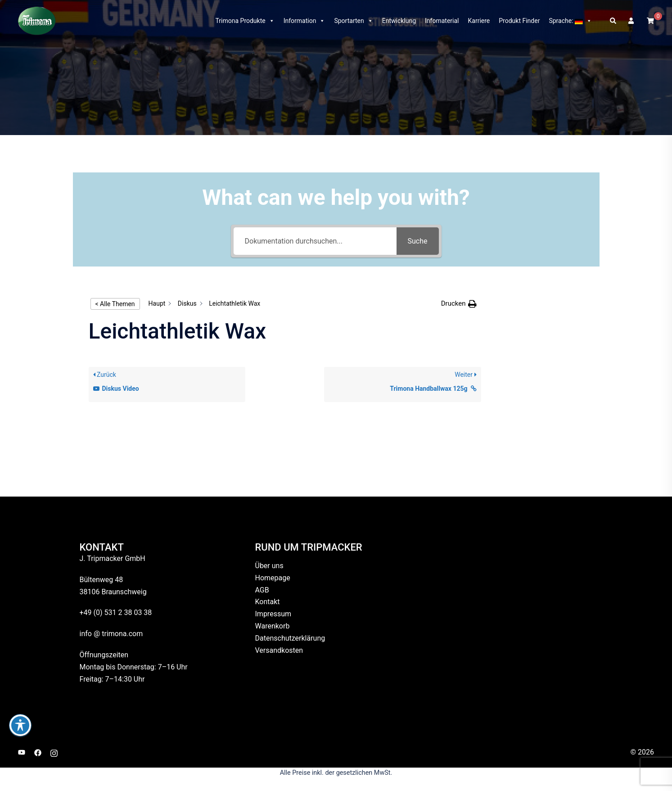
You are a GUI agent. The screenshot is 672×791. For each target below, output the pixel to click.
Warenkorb (273, 626)
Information (304, 21)
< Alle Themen (115, 304)
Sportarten (353, 21)
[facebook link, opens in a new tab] (38, 752)
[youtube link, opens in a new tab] (22, 752)
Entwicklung (399, 21)
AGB (262, 590)
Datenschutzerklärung (290, 638)
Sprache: (570, 21)
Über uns (269, 566)
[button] (613, 21)
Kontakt (268, 602)
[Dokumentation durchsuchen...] (315, 241)
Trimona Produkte (245, 21)
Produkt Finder (519, 21)
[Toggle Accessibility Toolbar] (20, 725)
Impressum (273, 614)
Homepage (273, 578)
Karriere (479, 21)
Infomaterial (442, 21)
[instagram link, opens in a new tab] (54, 752)
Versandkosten (279, 650)
